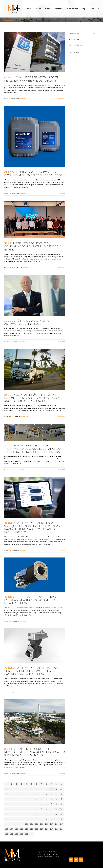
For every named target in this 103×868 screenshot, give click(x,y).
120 (7, 834)
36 (7, 799)
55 (41, 804)
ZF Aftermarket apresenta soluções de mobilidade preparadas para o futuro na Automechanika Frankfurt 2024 (32, 528)
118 (56, 829)
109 (11, 829)
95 (61, 819)
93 (51, 819)
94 (56, 819)
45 (51, 799)
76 (26, 814)
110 (16, 829)
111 (21, 829)
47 (61, 799)
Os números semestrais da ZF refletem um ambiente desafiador (31, 79)
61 (12, 809)
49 (12, 804)
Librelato (13, 267)
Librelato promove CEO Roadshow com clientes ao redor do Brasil (33, 246)
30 (36, 794)
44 (46, 799)
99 (21, 824)
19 (41, 789)
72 (7, 814)
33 (51, 794)
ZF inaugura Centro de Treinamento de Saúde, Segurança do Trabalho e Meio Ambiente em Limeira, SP (34, 449)
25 (12, 794)
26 (17, 794)
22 (56, 789)
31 (41, 794)
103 (41, 824)
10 (56, 784)
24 (7, 794)
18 (36, 789)
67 (41, 809)
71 (61, 809)
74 (17, 814)
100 (26, 824)
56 (46, 804)
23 (61, 789)
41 (31, 799)
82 (56, 814)
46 (56, 799)
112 (26, 829)
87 (21, 819)
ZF (11, 98)
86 (17, 819)
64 (26, 809)
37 (12, 799)
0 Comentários (62, 98)
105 (51, 824)
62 (17, 809)
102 (36, 824)
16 (26, 789)
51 (21, 804)
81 (51, 814)
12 (7, 789)
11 (61, 784)
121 (11, 834)
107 (61, 824)
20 (46, 789)
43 (41, 799)
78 (36, 814)
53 (31, 804)
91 (41, 819)
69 (51, 809)
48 (7, 804)
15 (21, 789)
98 (17, 824)
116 (46, 829)
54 (36, 804)
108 (7, 829)
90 (36, 819)
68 (46, 809)
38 (17, 799)
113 (31, 829)
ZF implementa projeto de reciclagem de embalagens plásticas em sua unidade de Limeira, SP (35, 752)
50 (17, 804)
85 (12, 819)
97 (12, 824)
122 (16, 834)
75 (21, 814)
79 (41, 814)
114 (36, 829)
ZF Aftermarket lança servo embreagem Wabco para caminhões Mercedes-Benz (31, 600)
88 (26, 819)
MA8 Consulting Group (76, 45)
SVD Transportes (75, 52)
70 (56, 809)
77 (31, 814)
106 (56, 824)
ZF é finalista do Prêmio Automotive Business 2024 (27, 322)
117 (51, 829)
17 (31, 789)
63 (21, 809)
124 (26, 834)
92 (46, 819)
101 (31, 824)
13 (12, 789)
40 (26, 799)
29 (31, 794)
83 (61, 814)
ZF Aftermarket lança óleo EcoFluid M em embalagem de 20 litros (33, 174)
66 (36, 809)
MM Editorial (23, 98)
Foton (12, 417)
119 (61, 829)
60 (7, 809)
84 (7, 819)
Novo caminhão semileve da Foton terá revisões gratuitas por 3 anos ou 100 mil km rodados (32, 398)
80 (46, 814)
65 (31, 809)
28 (26, 794)
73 (12, 814)
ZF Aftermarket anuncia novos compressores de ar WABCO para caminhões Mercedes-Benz (32, 671)
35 (61, 794)
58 (56, 804)
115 (41, 829)
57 (51, 804)
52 (26, 804)
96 (7, 824)
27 (21, 794)
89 (31, 819)
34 (56, 794)
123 (21, 834)
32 (46, 794)
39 (21, 799)
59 (61, 804)
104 (46, 824)
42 (36, 799)
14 (17, 789)
